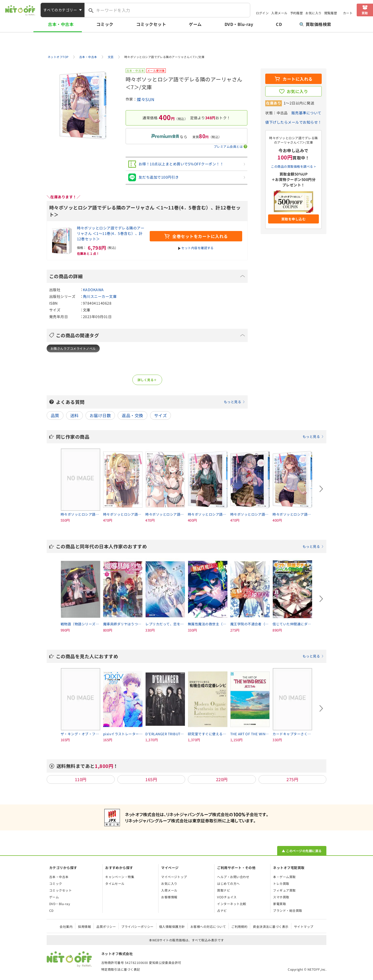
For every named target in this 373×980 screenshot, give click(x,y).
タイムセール (115, 883)
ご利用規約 (239, 926)
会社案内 (66, 926)
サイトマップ (304, 926)
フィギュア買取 (284, 890)
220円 (222, 779)
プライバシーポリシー (137, 926)
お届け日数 (100, 415)
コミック (105, 24)
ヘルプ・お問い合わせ (233, 877)
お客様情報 (169, 897)
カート (348, 13)
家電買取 (279, 904)
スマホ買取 (281, 897)
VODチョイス (227, 897)
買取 (365, 13)
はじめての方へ (228, 883)
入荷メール (279, 13)
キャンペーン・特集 (120, 877)
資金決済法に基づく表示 (271, 926)
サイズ (160, 415)
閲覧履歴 (331, 13)
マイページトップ (174, 877)
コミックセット (151, 24)
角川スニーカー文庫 (100, 296)
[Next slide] (321, 489)
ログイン (262, 13)
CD (279, 24)
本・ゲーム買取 (284, 877)
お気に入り (313, 13)
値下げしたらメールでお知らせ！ (293, 122)
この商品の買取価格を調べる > (293, 166)
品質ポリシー (106, 926)
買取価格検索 (315, 24)
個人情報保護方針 (172, 926)
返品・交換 (132, 415)
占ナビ (222, 910)
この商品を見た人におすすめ (190, 656)
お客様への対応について (208, 926)
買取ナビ (224, 890)
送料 (74, 415)
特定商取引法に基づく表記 (121, 969)
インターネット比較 (232, 904)
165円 (151, 779)
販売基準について (306, 113)
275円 (292, 779)
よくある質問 (150, 402)
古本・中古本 (61, 24)
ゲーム (195, 24)
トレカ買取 (281, 883)
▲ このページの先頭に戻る (302, 851)
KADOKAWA (93, 290)
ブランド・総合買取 (288, 910)
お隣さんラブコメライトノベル (73, 348)
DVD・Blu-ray (239, 24)
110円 (81, 779)
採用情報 (84, 926)
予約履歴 (297, 13)
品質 (55, 415)
